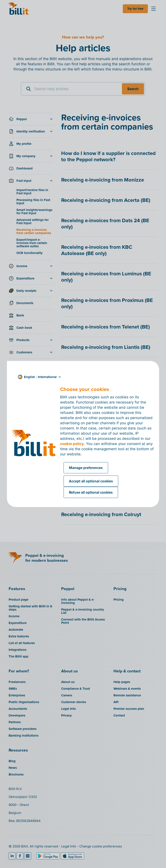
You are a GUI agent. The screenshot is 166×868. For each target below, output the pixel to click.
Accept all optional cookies (91, 481)
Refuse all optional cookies (91, 492)
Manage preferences (86, 468)
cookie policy (72, 444)
